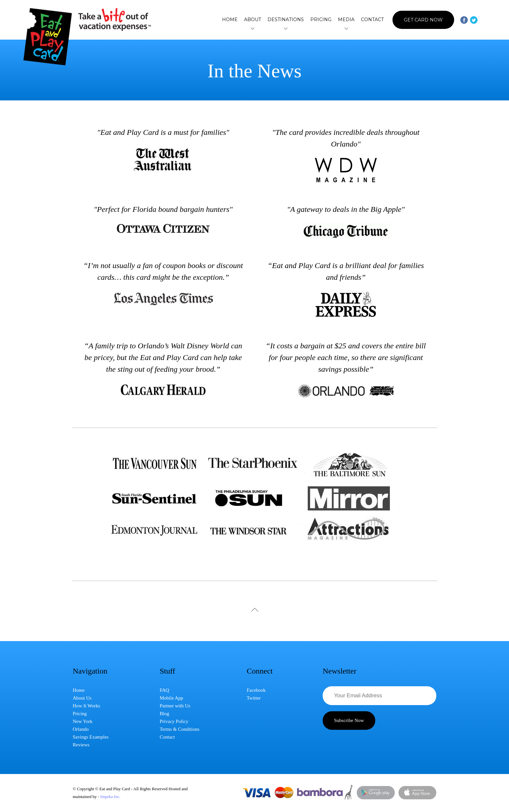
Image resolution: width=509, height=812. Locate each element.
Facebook (256, 690)
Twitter (254, 698)
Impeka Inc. (110, 797)
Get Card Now (423, 20)
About (253, 20)
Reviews (81, 745)
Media (346, 20)
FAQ (164, 690)
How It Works (86, 706)
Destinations (286, 20)
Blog (164, 714)
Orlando (81, 729)
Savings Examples (91, 737)
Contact (372, 19)
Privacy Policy (174, 721)
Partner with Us (175, 706)
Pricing (321, 19)
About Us (82, 698)
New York (83, 721)
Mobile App (171, 698)
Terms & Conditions (180, 729)
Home (230, 19)
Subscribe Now (349, 720)
